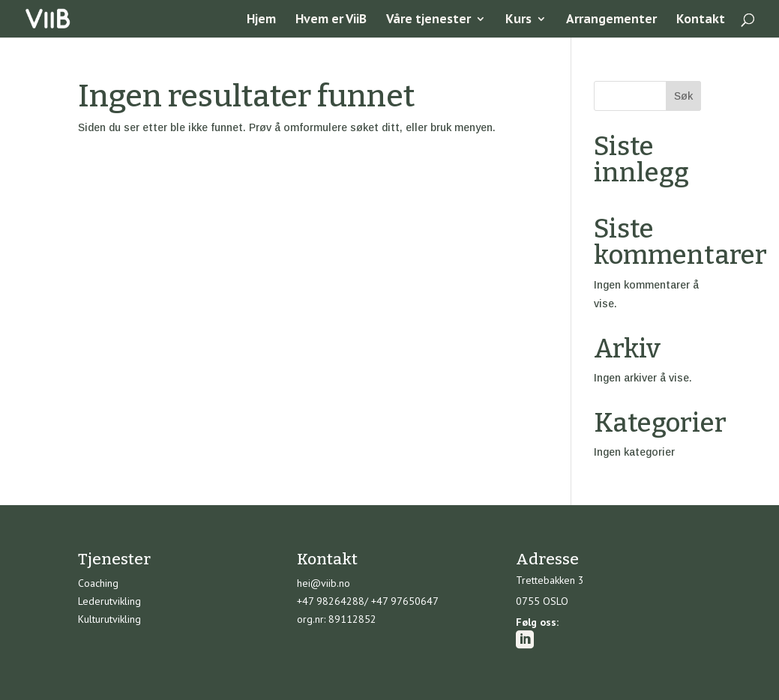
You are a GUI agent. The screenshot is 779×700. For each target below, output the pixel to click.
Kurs (518, 20)
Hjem (261, 20)
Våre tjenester (428, 20)
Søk (683, 96)
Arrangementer (611, 20)
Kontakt (701, 20)
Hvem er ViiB (331, 20)
